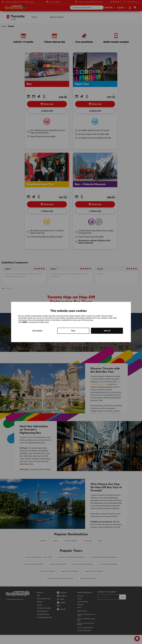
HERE (25, 322)
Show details (37, 330)
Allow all (107, 331)
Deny (73, 331)
